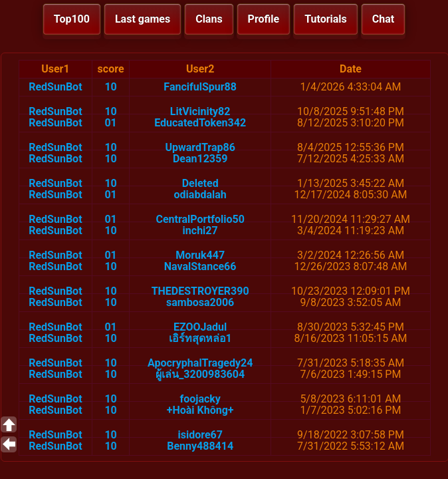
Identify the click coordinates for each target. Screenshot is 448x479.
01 (110, 123)
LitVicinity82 (200, 111)
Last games (143, 19)
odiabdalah (200, 195)
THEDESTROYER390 (200, 291)
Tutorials (326, 19)
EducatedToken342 (200, 123)
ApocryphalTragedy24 (200, 363)
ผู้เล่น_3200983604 (200, 374)
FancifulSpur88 (200, 87)
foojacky (200, 399)
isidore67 (200, 435)
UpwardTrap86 (200, 147)
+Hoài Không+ (200, 410)
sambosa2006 (200, 302)
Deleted (200, 183)
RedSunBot (55, 87)
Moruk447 (200, 255)
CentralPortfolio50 (200, 219)
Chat (383, 19)
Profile (264, 19)
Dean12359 (200, 159)
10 (110, 87)
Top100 (72, 19)
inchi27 (200, 231)
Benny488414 (200, 446)
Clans (209, 19)
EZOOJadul (200, 327)
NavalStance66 (200, 266)
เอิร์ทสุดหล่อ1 (200, 338)
